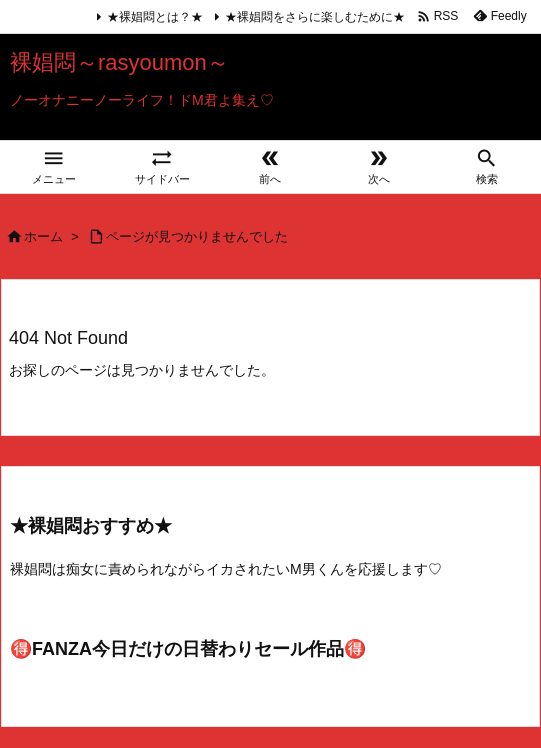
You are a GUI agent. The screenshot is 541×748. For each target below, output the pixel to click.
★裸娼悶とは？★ (155, 17)
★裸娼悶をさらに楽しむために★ (315, 17)
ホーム (43, 236)
